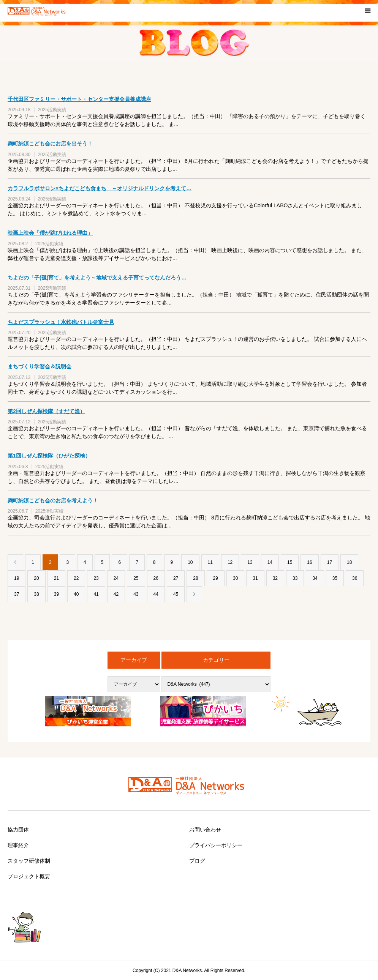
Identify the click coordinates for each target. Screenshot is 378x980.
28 (195, 578)
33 (295, 578)
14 (270, 562)
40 (76, 594)
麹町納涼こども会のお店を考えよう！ (53, 500)
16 (309, 562)
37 (17, 594)
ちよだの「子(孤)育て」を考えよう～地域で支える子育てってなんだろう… (97, 278)
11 (210, 562)
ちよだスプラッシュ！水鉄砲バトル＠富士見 (61, 322)
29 (216, 578)
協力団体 (18, 830)
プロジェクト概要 (29, 876)
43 (136, 594)
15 (290, 562)
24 (116, 578)
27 (176, 578)
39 (56, 594)
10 (190, 562)
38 (36, 594)
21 (56, 578)
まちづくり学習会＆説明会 (40, 366)
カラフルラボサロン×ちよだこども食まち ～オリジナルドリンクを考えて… (100, 188)
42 (116, 594)
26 (156, 578)
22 (76, 578)
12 (230, 562)
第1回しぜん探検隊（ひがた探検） (49, 456)
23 (96, 578)
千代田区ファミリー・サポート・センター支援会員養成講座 (79, 99)
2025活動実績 (52, 110)
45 (176, 594)
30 (235, 578)
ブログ (197, 861)
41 (96, 594)
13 (250, 562)
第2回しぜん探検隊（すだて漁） (46, 411)
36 (355, 578)
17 (330, 562)
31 (255, 578)
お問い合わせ (205, 830)
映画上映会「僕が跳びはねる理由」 (50, 233)
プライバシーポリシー (216, 845)
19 (17, 578)
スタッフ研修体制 (29, 861)
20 (36, 578)
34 (315, 578)
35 (335, 578)
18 (349, 562)
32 (275, 578)
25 (136, 578)
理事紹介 (18, 845)
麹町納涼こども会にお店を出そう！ (50, 144)
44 (156, 594)
